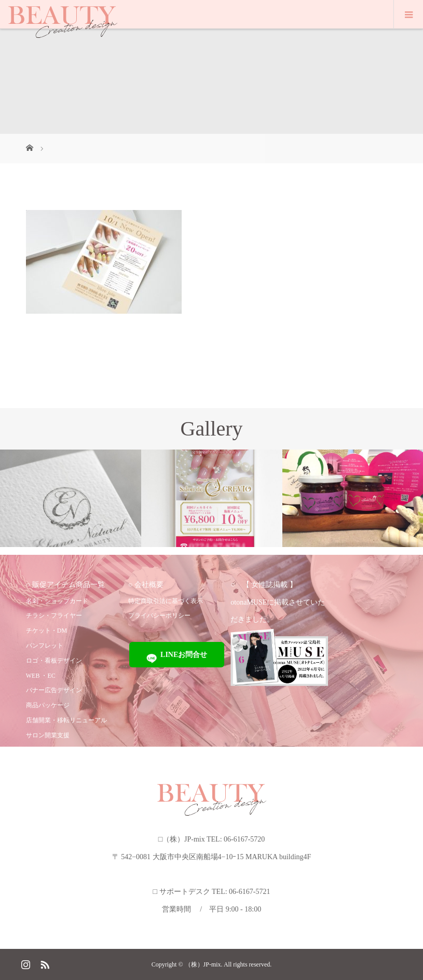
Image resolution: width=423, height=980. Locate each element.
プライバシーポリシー (159, 615)
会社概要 (149, 585)
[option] (71, 498)
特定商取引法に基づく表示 (166, 601)
